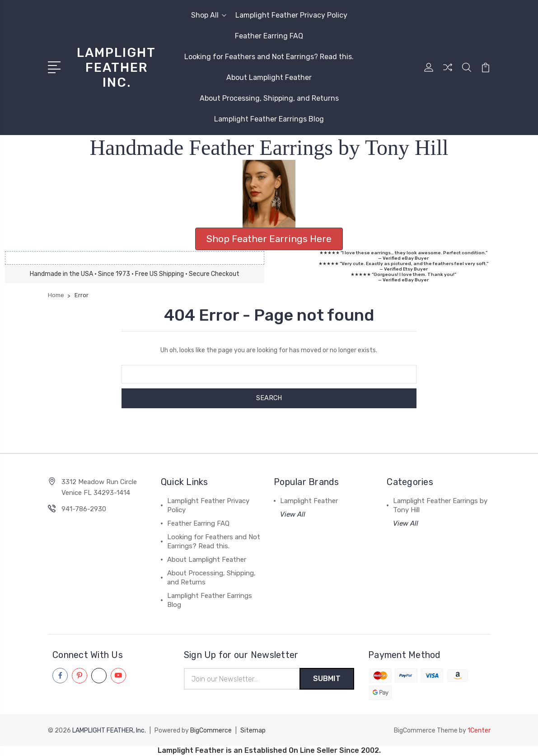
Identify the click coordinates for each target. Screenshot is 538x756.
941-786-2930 (84, 509)
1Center (479, 731)
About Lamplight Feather (269, 77)
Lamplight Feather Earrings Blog (269, 119)
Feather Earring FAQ (269, 36)
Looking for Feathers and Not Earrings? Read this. (269, 57)
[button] (269, 194)
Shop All (209, 15)
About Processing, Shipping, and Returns (269, 98)
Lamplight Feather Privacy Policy (291, 15)
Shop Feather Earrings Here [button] (269, 239)
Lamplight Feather (309, 501)
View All (293, 514)
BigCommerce (211, 731)
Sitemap (253, 731)
